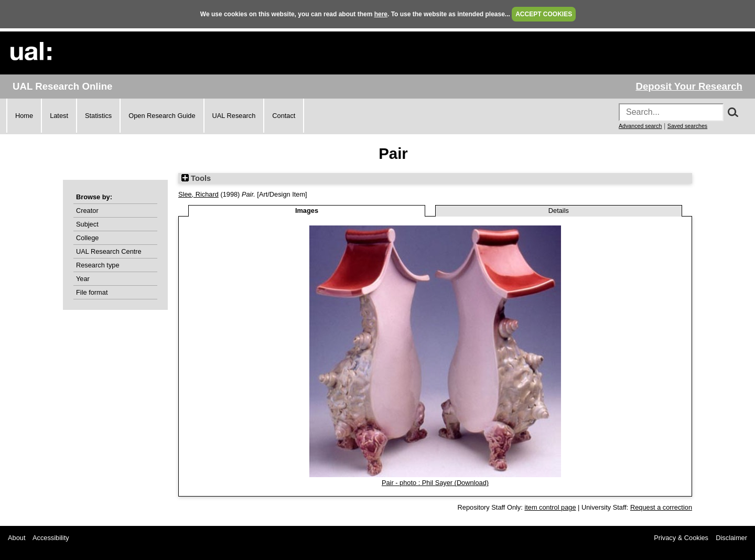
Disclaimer (731, 538)
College (87, 238)
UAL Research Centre (109, 251)
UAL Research (234, 116)
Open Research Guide (162, 116)
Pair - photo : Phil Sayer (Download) (435, 483)
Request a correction (661, 507)
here (381, 14)
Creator (87, 211)
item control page (550, 507)
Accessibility (51, 538)
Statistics (98, 116)
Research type (98, 265)
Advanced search (640, 126)
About (17, 538)
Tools (196, 178)
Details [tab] (559, 211)
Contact (284, 116)
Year (83, 279)
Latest (59, 116)
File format (92, 292)
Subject (87, 224)
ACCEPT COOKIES (544, 14)
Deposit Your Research (689, 86)
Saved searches (687, 126)
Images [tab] (307, 211)
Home (24, 116)
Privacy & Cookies (681, 538)
